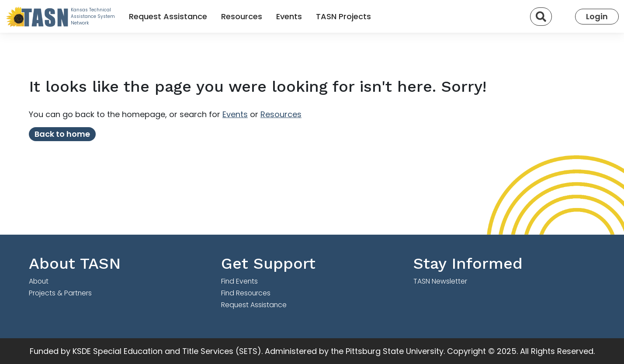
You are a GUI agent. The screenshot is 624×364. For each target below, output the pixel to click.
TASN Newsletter (440, 281)
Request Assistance (168, 16)
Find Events (239, 281)
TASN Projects (343, 16)
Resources (242, 16)
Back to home (62, 134)
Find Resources (246, 293)
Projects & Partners (60, 293)
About (39, 281)
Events (289, 16)
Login (597, 16)
